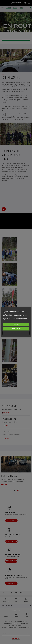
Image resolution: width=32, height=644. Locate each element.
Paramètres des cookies (16, 333)
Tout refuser (16, 324)
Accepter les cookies (16, 329)
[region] (16, 322)
